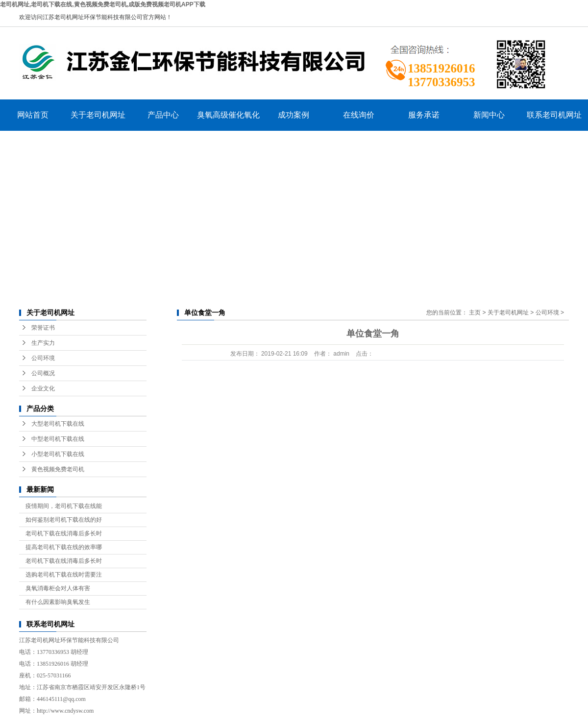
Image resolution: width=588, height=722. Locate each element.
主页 (475, 313)
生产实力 (43, 343)
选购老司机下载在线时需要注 (64, 575)
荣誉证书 (43, 328)
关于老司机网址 (98, 115)
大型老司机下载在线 (58, 424)
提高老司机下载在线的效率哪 (64, 547)
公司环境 (43, 358)
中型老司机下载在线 (58, 439)
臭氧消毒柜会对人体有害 (58, 588)
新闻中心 (489, 115)
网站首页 (33, 115)
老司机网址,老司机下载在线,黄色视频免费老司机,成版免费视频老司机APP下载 (103, 4)
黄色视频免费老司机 (58, 469)
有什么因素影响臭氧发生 (58, 602)
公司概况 (43, 373)
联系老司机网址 (554, 115)
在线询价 (359, 115)
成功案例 (294, 115)
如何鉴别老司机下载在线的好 (64, 520)
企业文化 (43, 388)
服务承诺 (424, 115)
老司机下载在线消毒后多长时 (64, 533)
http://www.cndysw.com (65, 711)
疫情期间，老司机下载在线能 (64, 506)
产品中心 (163, 115)
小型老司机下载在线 (58, 454)
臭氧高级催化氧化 (228, 115)
